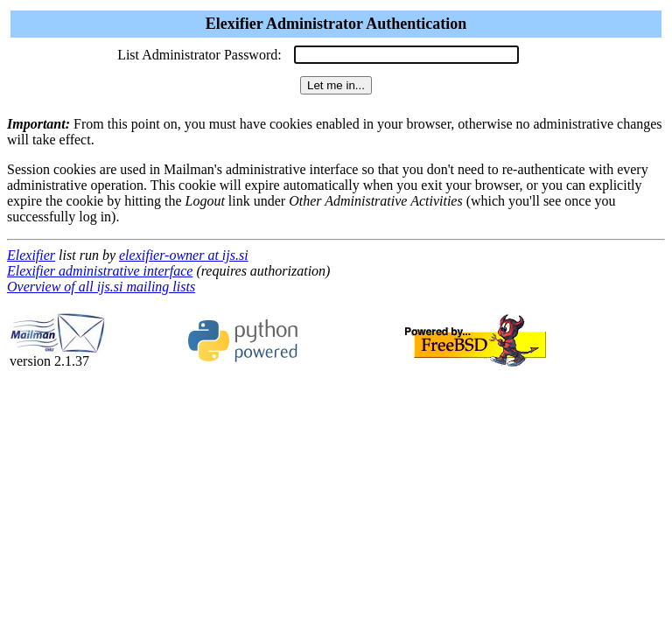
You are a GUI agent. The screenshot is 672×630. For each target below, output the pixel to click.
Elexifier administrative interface (100, 271)
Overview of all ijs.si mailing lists (101, 287)
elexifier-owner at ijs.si (184, 255)
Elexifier (31, 255)
